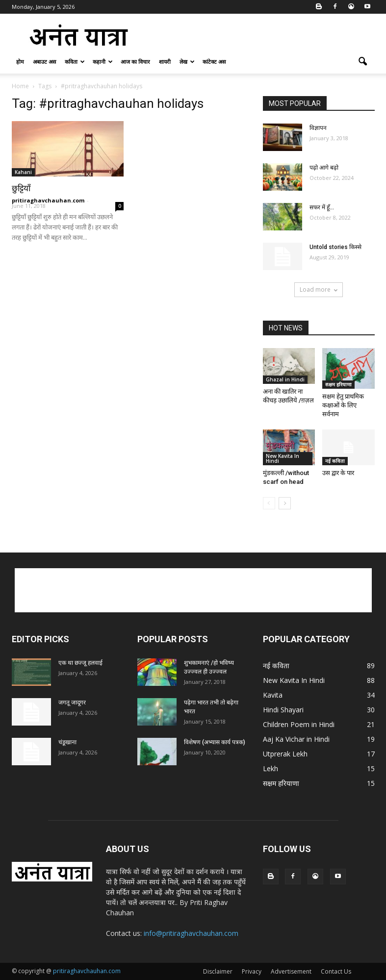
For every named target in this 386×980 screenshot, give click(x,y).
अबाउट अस (44, 62)
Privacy (252, 971)
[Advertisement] (259, 35)
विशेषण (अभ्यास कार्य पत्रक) (215, 742)
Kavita (273, 695)
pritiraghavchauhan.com (48, 200)
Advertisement (291, 971)
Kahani (23, 172)
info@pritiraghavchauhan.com (191, 933)
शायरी (165, 62)
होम (20, 62)
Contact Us (336, 971)
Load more (319, 289)
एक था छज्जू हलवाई (80, 663)
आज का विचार (135, 62)
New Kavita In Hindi (283, 458)
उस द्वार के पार (338, 473)
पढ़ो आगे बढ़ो (324, 168)
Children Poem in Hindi (299, 724)
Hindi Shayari (283, 710)
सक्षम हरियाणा (338, 384)
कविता (75, 62)
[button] (363, 62)
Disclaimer (218, 971)
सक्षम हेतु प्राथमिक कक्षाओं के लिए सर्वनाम (343, 405)
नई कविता (335, 461)
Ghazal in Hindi (285, 379)
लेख (187, 62)
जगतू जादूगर (72, 703)
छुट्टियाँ (21, 188)
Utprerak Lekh (285, 754)
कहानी (103, 62)
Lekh (270, 768)
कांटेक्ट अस (214, 62)
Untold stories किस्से (335, 247)
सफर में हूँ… (322, 207)
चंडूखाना (67, 742)
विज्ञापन (318, 128)
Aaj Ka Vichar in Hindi (296, 739)
